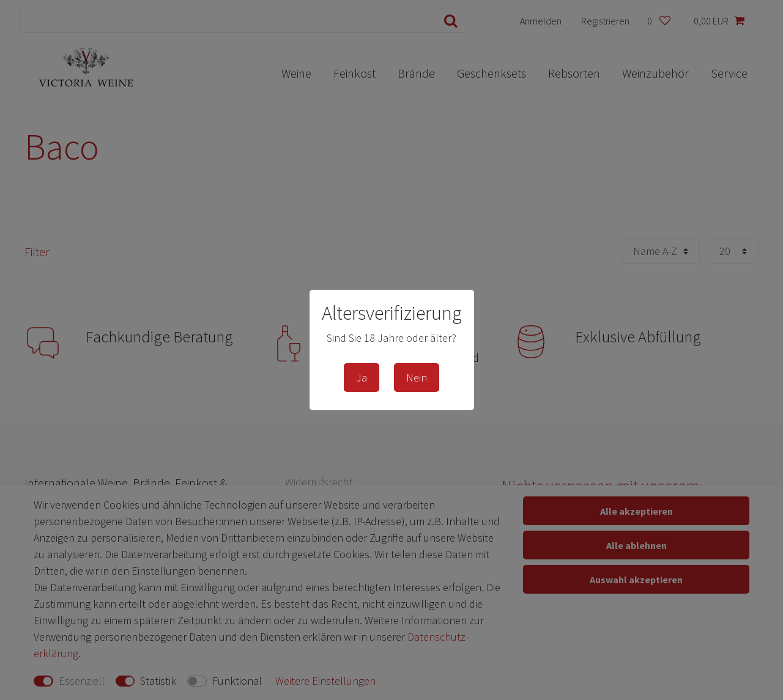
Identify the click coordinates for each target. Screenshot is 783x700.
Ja (362, 378)
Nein (417, 378)
